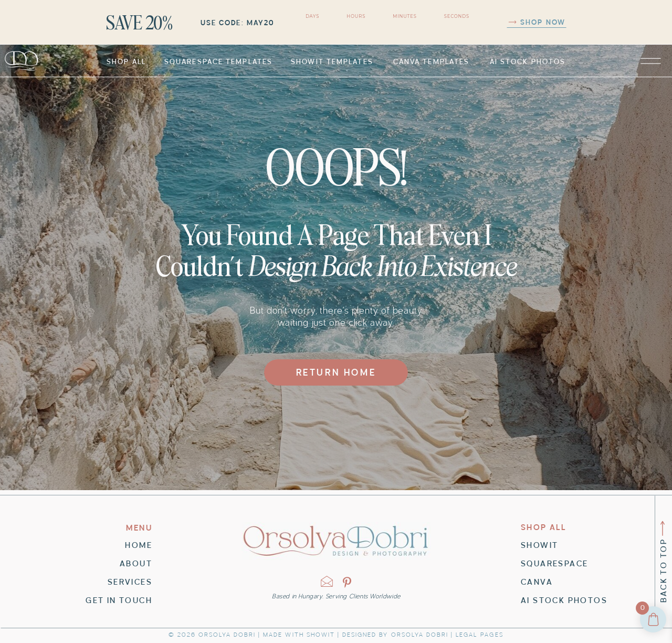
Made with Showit (299, 635)
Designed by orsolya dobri (395, 635)
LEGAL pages (479, 635)
